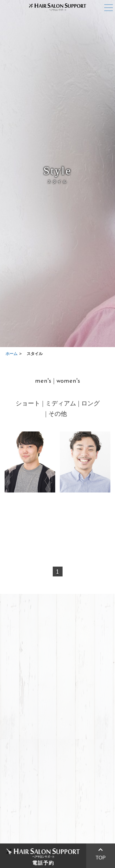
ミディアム (61, 405)
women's (68, 382)
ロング (90, 405)
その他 (58, 415)
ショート (28, 405)
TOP (101, 854)
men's (43, 382)
